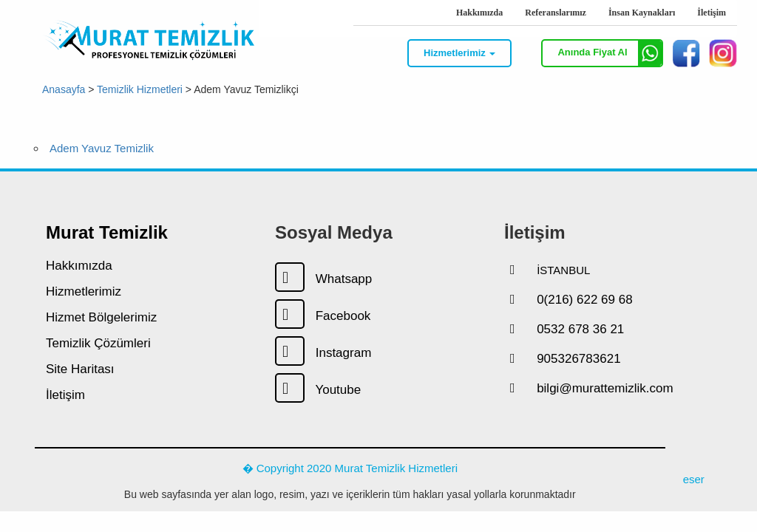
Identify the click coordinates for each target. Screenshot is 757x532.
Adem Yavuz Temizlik (102, 148)
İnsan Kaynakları (642, 13)
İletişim (712, 13)
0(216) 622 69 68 (585, 300)
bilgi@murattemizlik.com (605, 388)
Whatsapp (323, 279)
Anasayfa (64, 89)
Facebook (323, 316)
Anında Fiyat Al (610, 53)
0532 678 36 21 (580, 329)
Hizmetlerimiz (84, 291)
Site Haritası (80, 369)
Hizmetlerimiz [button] (459, 53)
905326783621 (578, 359)
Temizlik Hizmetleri (140, 89)
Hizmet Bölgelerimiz (101, 317)
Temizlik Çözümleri (98, 343)
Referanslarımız (556, 13)
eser (694, 479)
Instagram (323, 353)
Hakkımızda (479, 13)
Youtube (318, 390)
